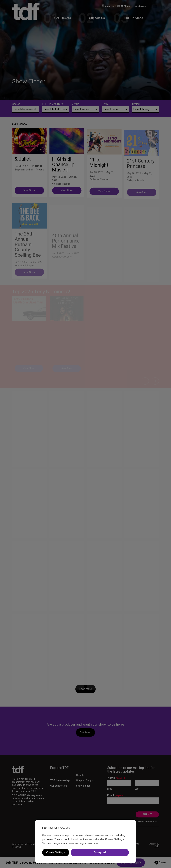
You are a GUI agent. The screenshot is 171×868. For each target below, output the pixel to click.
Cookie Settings (56, 852)
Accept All (100, 852)
